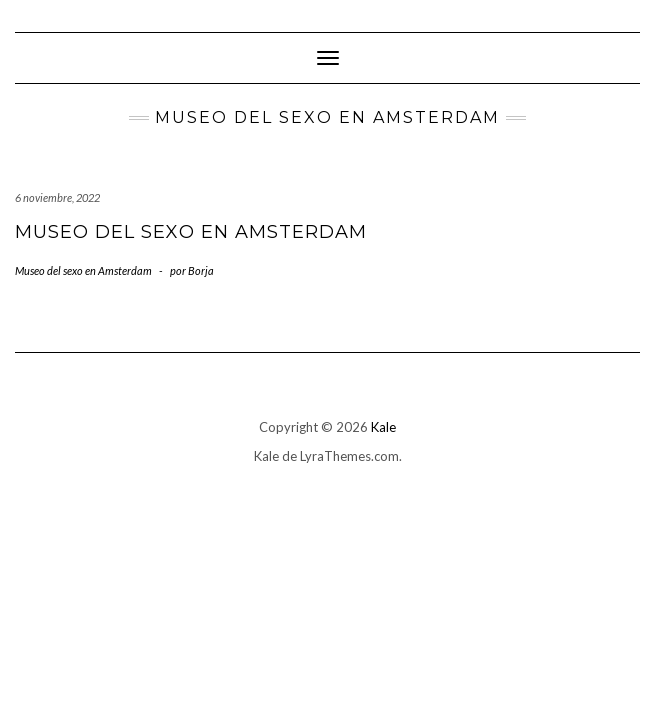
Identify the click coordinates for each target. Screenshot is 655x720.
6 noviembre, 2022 (57, 197)
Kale (383, 427)
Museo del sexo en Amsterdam (191, 232)
